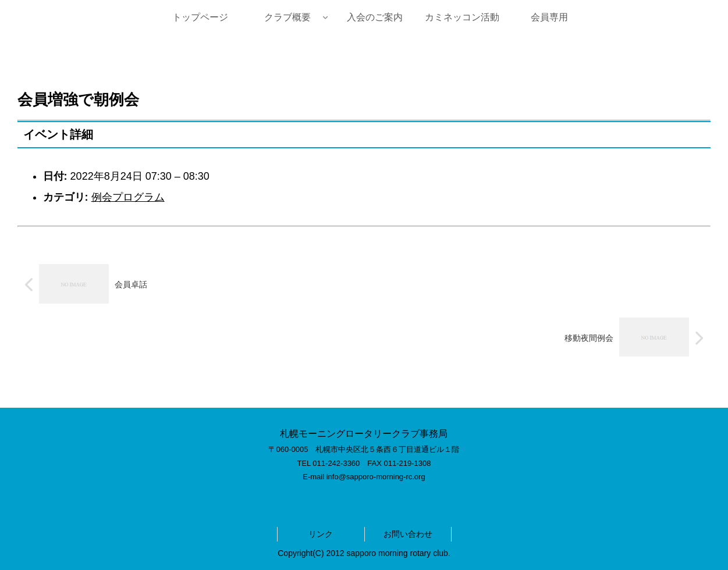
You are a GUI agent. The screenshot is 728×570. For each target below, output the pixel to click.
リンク (321, 534)
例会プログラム (128, 197)
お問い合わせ (408, 534)
